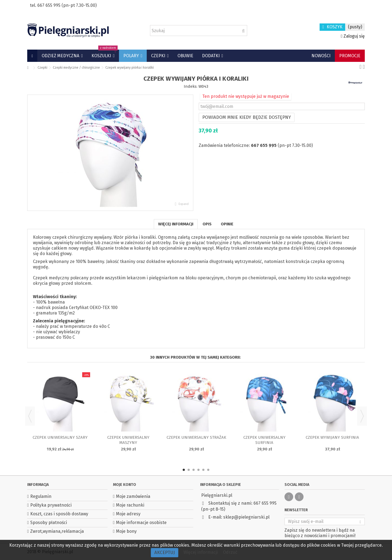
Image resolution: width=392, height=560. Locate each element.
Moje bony (126, 531)
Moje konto (125, 485)
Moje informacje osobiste (141, 523)
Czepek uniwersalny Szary (60, 437)
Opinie (227, 224)
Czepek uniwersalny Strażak (196, 437)
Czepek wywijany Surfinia (332, 437)
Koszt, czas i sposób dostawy (59, 514)
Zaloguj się (353, 36)
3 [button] (194, 470)
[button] (62, 56)
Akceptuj (165, 553)
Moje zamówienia (133, 496)
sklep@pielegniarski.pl (246, 517)
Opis (207, 224)
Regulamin (41, 496)
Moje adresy (128, 514)
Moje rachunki (130, 505)
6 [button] (208, 470)
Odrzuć (230, 552)
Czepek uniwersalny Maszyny (128, 440)
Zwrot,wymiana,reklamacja (57, 531)
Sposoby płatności (49, 523)
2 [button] (189, 470)
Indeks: (191, 86)
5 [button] (203, 470)
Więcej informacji (176, 224)
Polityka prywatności (51, 505)
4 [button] (198, 470)
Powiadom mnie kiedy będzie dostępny (247, 117)
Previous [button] (30, 416)
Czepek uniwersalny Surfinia (264, 440)
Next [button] (362, 416)
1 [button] (184, 470)
